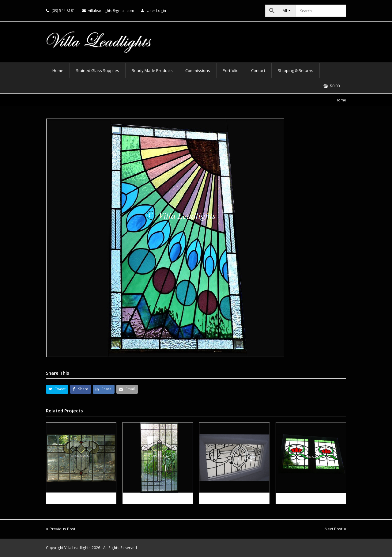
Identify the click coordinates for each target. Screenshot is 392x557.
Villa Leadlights (77, 548)
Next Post (335, 529)
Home (341, 100)
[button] (57, 389)
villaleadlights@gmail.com (111, 11)
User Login (156, 11)
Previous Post (61, 529)
